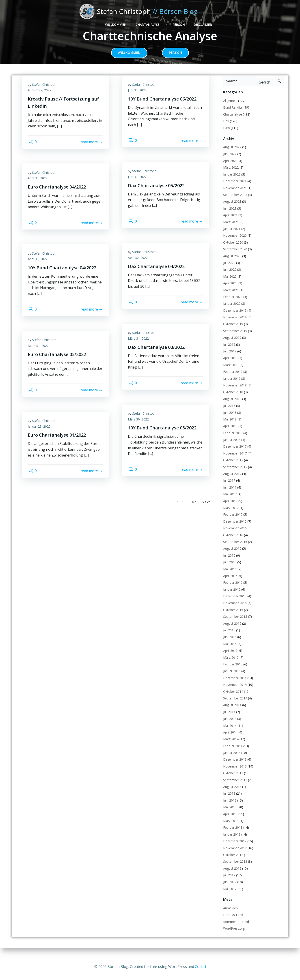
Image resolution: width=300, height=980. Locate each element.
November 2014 (234, 691)
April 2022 (230, 167)
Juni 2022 (229, 160)
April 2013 (230, 820)
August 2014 (232, 711)
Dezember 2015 (234, 602)
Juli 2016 (229, 561)
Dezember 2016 (234, 527)
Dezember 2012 (234, 847)
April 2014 (230, 738)
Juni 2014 (229, 725)
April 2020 (230, 289)
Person (250, 11)
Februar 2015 (232, 670)
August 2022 (232, 153)
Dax (225, 127)
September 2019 (234, 337)
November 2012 (234, 854)
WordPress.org (233, 934)
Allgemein (230, 107)
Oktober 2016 (232, 541)
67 (193, 509)
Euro (226, 134)
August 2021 (232, 207)
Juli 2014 (229, 718)
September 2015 (234, 623)
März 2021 (230, 228)
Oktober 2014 (232, 697)
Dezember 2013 (234, 765)
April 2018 (230, 432)
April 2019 (230, 364)
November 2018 (234, 391)
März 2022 (230, 173)
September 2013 (234, 786)
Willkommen (188, 11)
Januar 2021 (231, 235)
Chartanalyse (221, 11)
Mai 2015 (229, 650)
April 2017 (230, 507)
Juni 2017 (229, 493)
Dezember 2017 (234, 452)
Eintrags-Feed (232, 921)
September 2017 (234, 473)
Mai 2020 (229, 282)
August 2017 (232, 480)
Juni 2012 (229, 888)
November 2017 (234, 459)
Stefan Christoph (45, 92)
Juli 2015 (229, 636)
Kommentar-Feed (235, 928)
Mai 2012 (229, 895)
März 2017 (230, 514)
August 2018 (232, 405)
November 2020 (234, 241)
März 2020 (230, 296)
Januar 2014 (231, 759)
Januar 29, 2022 (40, 434)
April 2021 (230, 221)
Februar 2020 (232, 303)
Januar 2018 (231, 446)
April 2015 (230, 657)
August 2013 (232, 793)
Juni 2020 (229, 276)
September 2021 (234, 201)
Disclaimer (275, 11)
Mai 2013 (229, 813)
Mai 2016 (229, 575)
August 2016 (232, 554)
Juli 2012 (229, 881)
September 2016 (234, 548)
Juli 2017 (229, 486)
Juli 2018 (229, 412)
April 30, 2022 (39, 185)
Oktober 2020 (232, 248)
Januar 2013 (231, 840)
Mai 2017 (229, 500)
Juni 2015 (229, 643)
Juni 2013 (229, 806)
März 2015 (230, 663)
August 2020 (232, 262)
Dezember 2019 (234, 316)
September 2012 (234, 867)
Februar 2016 (232, 589)
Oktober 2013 (232, 779)
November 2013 (234, 772)
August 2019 (232, 344)
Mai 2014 (229, 731)
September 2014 (234, 704)
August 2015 (232, 629)
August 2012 (232, 874)
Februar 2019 (232, 378)
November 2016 (234, 534)
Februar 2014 (232, 752)
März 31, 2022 (139, 346)
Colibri (200, 967)
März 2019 (230, 371)
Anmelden (230, 914)
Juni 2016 (229, 568)
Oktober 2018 (232, 398)
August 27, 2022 (41, 98)
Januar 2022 (231, 180)
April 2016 (230, 582)
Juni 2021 (229, 214)
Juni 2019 (229, 357)
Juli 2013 (229, 799)
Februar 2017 (232, 520)
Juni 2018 (229, 418)
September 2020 (234, 255)
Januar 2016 (231, 595)
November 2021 (234, 194)
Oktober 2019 (232, 330)
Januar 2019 (231, 384)
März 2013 (230, 827)
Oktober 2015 (232, 616)
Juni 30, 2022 (138, 98)
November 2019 (234, 323)
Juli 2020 (229, 269)
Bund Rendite (232, 113)
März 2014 (230, 745)
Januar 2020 (231, 310)
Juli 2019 (229, 351)
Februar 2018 (232, 439)
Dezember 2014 (234, 684)
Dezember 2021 (234, 187)
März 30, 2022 (139, 426)
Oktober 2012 (232, 861)
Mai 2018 (229, 425)
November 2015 (234, 609)
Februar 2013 (232, 833)
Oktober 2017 (232, 466)
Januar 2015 (231, 677)
